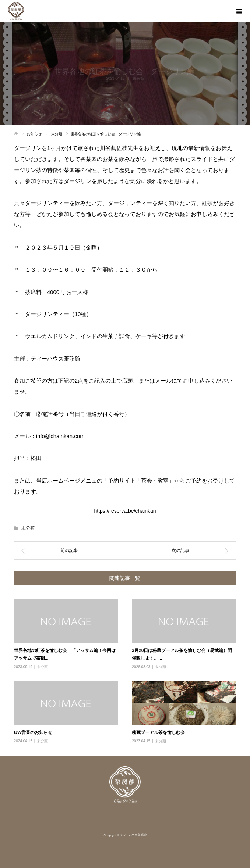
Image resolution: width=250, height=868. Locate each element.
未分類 (28, 528)
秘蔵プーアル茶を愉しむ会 (158, 732)
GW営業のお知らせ (33, 732)
